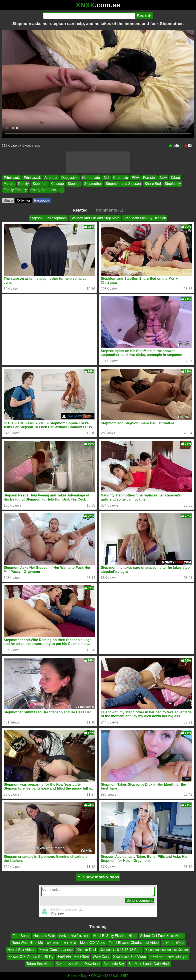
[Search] (89, 16)
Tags (84, 976)
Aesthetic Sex (114, 964)
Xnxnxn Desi (86, 950)
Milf (106, 178)
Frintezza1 (32, 178)
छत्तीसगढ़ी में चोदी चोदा (61, 943)
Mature (9, 184)
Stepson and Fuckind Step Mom (95, 218)
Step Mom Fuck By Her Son (145, 218)
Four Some (21, 936)
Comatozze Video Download (78, 964)
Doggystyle (70, 178)
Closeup (57, 184)
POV (135, 178)
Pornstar (149, 178)
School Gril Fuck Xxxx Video (162, 936)
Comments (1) (110, 210)
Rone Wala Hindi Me (27, 943)
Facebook (42, 200)
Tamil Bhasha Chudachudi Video (134, 943)
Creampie (120, 178)
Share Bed (153, 184)
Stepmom (40, 184)
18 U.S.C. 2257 (116, 976)
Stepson (74, 184)
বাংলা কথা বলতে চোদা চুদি (169, 957)
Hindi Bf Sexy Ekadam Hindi (115, 936)
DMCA (96, 976)
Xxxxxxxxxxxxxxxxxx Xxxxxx (167, 950)
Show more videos (98, 877)
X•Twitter (24, 200)
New (163, 178)
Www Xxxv (101, 957)
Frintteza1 (12, 178)
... (61, 190)
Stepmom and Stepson (123, 184)
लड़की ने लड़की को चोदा (74, 936)
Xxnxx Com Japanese (56, 950)
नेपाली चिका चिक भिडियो (73, 957)
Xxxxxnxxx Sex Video (129, 957)
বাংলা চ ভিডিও (173, 943)
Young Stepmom (43, 190)
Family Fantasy (15, 190)
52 (188, 146)
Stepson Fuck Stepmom (48, 218)
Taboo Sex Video (39, 964)
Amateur (51, 178)
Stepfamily (173, 184)
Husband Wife (44, 936)
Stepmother (93, 184)
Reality (24, 184)
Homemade (91, 178)
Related (80, 210)
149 (174, 146)
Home (73, 976)
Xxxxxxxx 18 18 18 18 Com (121, 950)
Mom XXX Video (93, 943)
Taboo (175, 178)
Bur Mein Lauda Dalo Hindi (149, 964)
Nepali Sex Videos (21, 950)
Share (8, 200)
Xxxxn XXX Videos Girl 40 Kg (31, 957)
